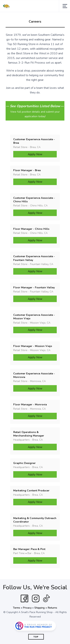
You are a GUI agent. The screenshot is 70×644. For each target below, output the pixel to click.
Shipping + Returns (46, 608)
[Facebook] (24, 599)
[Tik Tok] (46, 599)
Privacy (27, 608)
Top (36, 637)
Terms (17, 608)
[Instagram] (36, 599)
